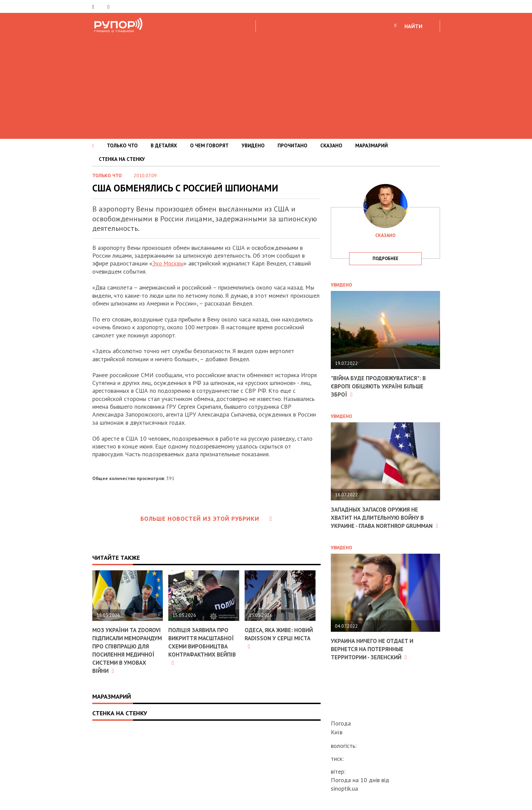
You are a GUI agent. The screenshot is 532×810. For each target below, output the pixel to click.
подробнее (385, 259)
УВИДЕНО (253, 145)
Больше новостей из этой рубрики (206, 518)
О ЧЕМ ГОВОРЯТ (209, 145)
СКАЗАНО (331, 145)
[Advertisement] (266, 85)
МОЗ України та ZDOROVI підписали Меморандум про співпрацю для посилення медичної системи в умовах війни (125, 654)
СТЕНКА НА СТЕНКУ (122, 159)
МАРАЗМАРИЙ (372, 145)
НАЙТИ (413, 26)
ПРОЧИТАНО (292, 145)
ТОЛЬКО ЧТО (122, 145)
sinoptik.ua (344, 788)
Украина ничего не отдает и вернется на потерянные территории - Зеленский (375, 656)
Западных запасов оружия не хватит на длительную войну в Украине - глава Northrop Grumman (381, 521)
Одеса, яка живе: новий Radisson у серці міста (272, 638)
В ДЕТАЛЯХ (164, 145)
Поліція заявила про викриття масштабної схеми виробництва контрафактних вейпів (200, 650)
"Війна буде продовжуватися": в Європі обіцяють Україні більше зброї (381, 386)
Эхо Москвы (168, 263)
